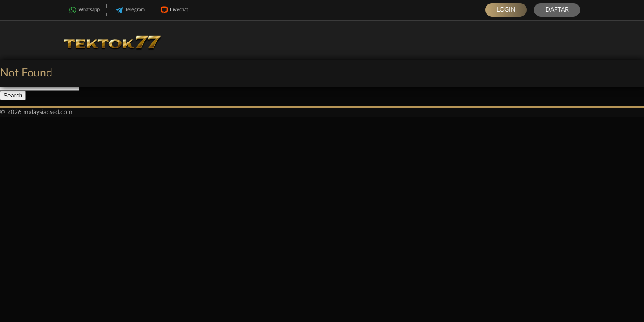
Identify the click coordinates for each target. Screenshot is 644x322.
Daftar (557, 10)
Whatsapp (83, 10)
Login (506, 10)
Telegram (129, 10)
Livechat (174, 10)
